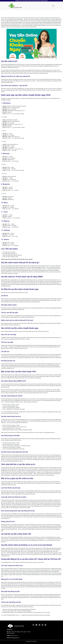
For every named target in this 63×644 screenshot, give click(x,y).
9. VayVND (4, 194)
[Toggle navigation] (53, 6)
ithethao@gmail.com (15, 638)
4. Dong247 (4, 141)
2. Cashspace (4, 117)
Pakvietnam (24, 106)
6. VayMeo (3, 164)
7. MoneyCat (4, 174)
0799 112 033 (14, 636)
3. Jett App (3, 131)
